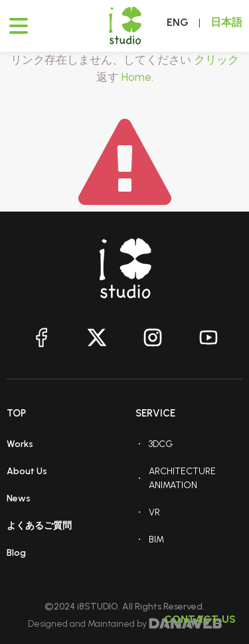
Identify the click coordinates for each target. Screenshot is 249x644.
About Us (27, 471)
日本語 (226, 22)
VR (154, 512)
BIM (156, 540)
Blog (16, 553)
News (19, 498)
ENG (178, 22)
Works (20, 444)
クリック (216, 60)
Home (136, 77)
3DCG (161, 444)
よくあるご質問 (39, 526)
